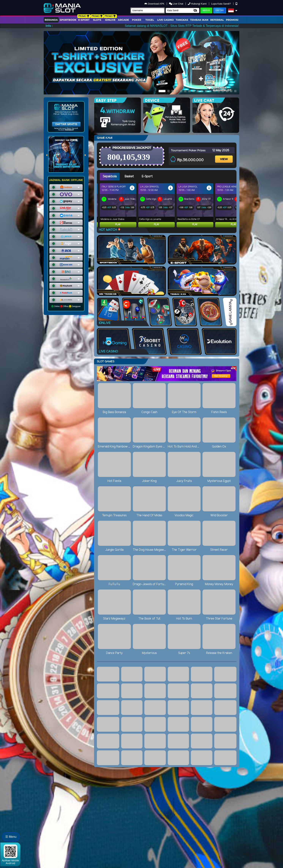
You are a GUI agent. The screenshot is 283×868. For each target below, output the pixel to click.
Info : (49, 26)
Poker (137, 20)
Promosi (232, 20)
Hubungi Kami (198, 4)
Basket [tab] (129, 177)
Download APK (155, 4)
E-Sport (84, 20)
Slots (97, 20)
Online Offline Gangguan (66, 306)
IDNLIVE (110, 20)
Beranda (51, 20)
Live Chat (176, 4)
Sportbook (68, 20)
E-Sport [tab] (147, 177)
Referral (217, 20)
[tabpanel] (168, 205)
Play (118, 225)
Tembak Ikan (199, 20)
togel (150, 20)
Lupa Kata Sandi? (221, 4)
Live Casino (166, 20)
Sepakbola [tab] (110, 177)
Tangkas (182, 20)
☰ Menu (11, 837)
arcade (123, 20)
